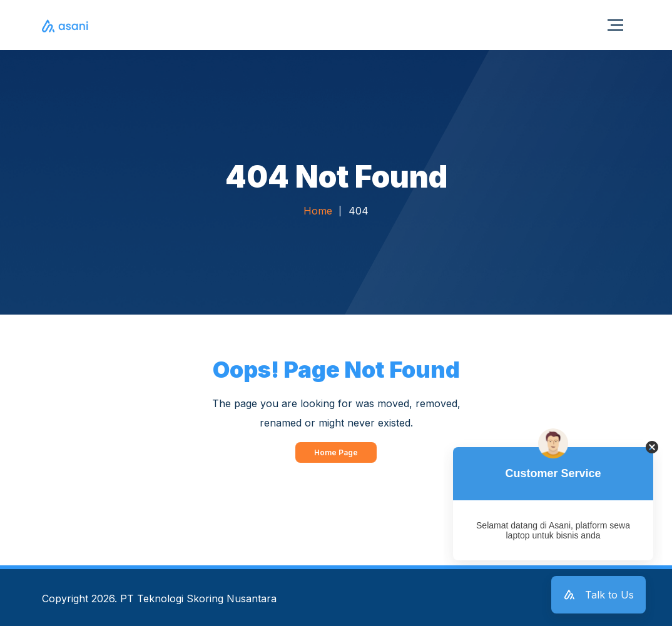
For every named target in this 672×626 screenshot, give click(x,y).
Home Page (336, 452)
